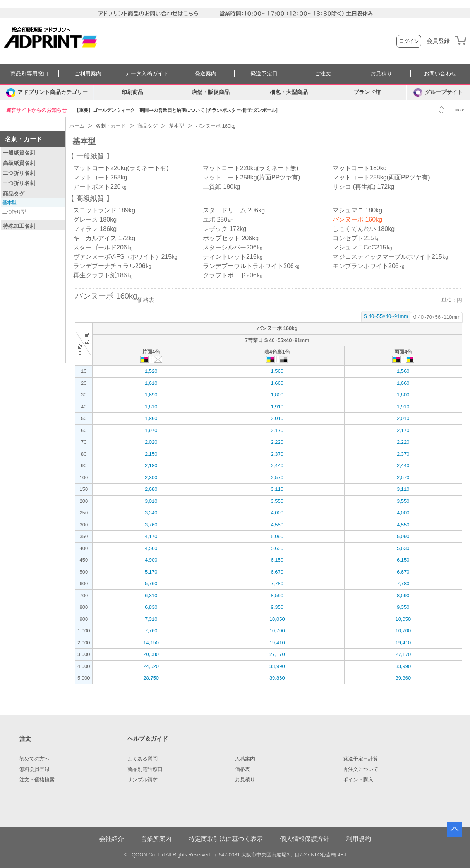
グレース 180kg (95, 220)
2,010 (277, 418)
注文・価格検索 (37, 780)
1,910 (277, 407)
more (459, 110)
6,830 (151, 607)
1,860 (151, 418)
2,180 (151, 466)
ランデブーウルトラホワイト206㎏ (251, 266)
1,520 (151, 371)
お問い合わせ (440, 74)
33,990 (277, 666)
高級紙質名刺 (19, 163)
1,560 (277, 371)
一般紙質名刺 (19, 153)
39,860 (277, 678)
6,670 (277, 572)
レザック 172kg (225, 229)
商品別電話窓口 (145, 769)
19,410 (277, 643)
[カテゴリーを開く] (47, 92)
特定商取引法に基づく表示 (226, 839)
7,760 (151, 631)
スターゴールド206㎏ (103, 247)
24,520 (151, 666)
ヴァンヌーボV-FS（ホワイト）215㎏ (125, 257)
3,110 (277, 489)
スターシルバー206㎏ (233, 247)
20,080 (151, 654)
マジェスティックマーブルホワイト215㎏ (390, 257)
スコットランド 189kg (104, 210)
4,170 (151, 536)
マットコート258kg (100, 177)
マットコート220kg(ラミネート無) (250, 168)
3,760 (151, 525)
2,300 (151, 478)
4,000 (277, 513)
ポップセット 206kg (231, 238)
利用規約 (359, 839)
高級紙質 (90, 198)
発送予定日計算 (361, 759)
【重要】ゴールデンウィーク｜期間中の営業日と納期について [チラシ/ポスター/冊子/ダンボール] (176, 110)
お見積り (381, 74)
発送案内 (206, 74)
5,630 (277, 548)
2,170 (277, 430)
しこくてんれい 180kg (364, 229)
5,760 (151, 584)
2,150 (151, 454)
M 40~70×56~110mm (436, 317)
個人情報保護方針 (305, 839)
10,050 (277, 619)
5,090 (277, 536)
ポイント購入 (358, 780)
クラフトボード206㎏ (233, 275)
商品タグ (14, 194)
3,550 (277, 501)
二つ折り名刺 (19, 173)
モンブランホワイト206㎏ (369, 266)
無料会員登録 (34, 769)
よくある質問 (142, 759)
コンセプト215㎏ (356, 238)
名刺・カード (24, 139)
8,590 (277, 595)
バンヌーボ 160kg (357, 220)
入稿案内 (245, 759)
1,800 (277, 395)
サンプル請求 (142, 780)
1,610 (151, 383)
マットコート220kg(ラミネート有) (121, 168)
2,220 (277, 442)
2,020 (151, 442)
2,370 (277, 454)
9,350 (277, 607)
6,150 (277, 560)
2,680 (151, 489)
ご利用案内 (88, 74)
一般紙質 (90, 156)
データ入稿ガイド (147, 74)
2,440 (277, 466)
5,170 (151, 572)
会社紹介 (111, 839)
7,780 (277, 584)
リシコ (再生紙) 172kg (363, 187)
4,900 (151, 560)
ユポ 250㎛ (218, 220)
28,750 (151, 678)
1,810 (151, 407)
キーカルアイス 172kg (104, 238)
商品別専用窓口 (29, 74)
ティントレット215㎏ (233, 257)
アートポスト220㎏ (100, 187)
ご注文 (323, 74)
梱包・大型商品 (289, 92)
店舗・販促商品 (211, 92)
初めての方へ (34, 759)
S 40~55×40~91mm (386, 316)
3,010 (151, 501)
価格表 (243, 769)
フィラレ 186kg (95, 229)
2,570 (277, 478)
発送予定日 (264, 74)
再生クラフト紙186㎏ (103, 275)
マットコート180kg (360, 168)
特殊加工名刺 (19, 226)
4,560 (151, 548)
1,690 (151, 395)
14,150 (151, 643)
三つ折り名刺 (19, 183)
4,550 (277, 525)
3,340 (151, 513)
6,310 (151, 595)
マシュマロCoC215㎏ (363, 247)
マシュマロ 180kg (357, 210)
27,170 (277, 654)
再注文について (361, 769)
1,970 (151, 430)
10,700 (277, 631)
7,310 (151, 619)
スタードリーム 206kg (234, 210)
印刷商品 (132, 92)
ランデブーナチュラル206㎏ (112, 266)
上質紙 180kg (221, 187)
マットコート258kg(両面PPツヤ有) (381, 177)
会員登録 (438, 41)
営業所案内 (156, 839)
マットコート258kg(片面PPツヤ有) (252, 177)
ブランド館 (367, 92)
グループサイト (438, 92)
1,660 (277, 383)
